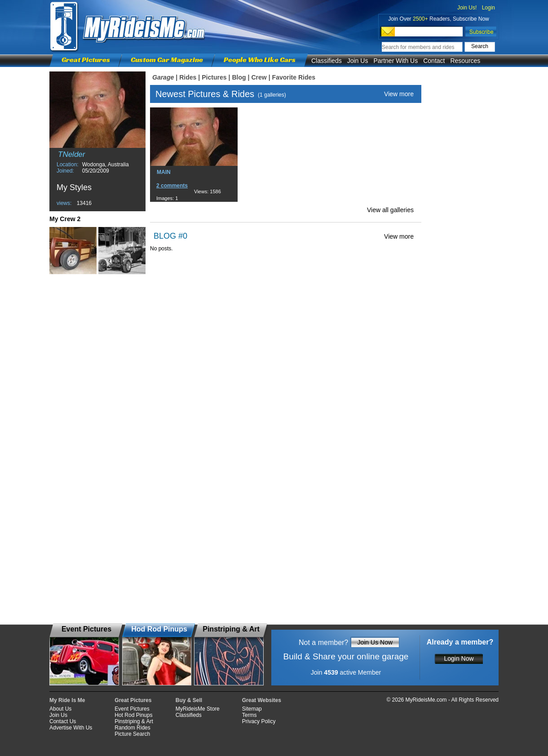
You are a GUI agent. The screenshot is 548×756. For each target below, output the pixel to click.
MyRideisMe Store (198, 709)
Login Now (459, 658)
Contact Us (63, 721)
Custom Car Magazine (167, 60)
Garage (163, 77)
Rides (188, 77)
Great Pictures (86, 60)
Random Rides (132, 728)
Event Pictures (132, 709)
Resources (465, 61)
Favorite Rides (294, 77)
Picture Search (132, 734)
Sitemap (252, 709)
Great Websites (262, 700)
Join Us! (467, 8)
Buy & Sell (189, 700)
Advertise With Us (71, 728)
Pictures (214, 77)
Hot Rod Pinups (133, 715)
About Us (60, 709)
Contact (434, 61)
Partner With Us (396, 61)
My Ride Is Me (67, 700)
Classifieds (327, 61)
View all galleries (390, 210)
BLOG (165, 236)
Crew (259, 77)
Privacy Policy (259, 721)
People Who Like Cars (260, 60)
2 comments (172, 186)
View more (399, 94)
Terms (250, 715)
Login (488, 8)
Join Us (358, 61)
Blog (239, 77)
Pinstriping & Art (134, 721)
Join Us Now (375, 642)
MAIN (164, 172)
